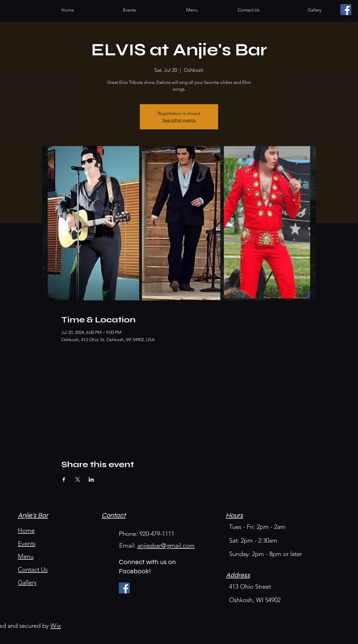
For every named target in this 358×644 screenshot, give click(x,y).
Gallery (27, 582)
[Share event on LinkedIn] (91, 479)
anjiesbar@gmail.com (166, 546)
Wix (56, 626)
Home (26, 530)
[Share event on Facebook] (64, 479)
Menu (26, 556)
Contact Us (33, 570)
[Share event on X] (78, 479)
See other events (179, 120)
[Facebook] (346, 10)
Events (27, 544)
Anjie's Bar (33, 515)
